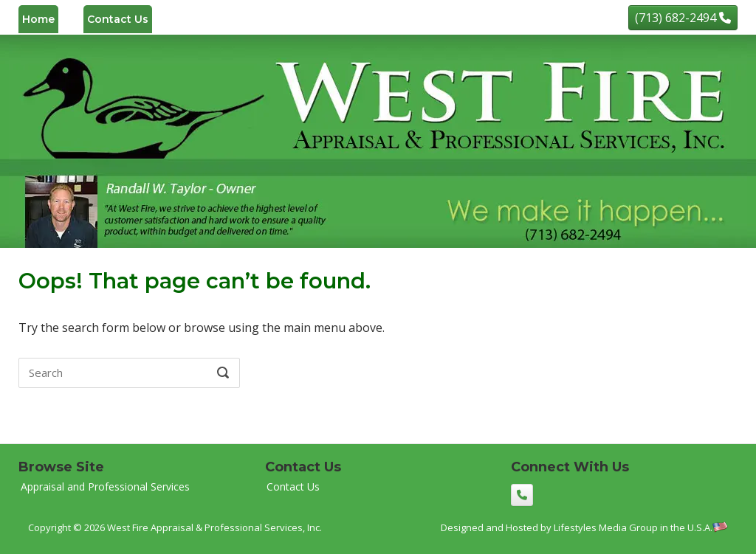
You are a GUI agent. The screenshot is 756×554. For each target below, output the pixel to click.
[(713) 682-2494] (683, 18)
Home (38, 19)
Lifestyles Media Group (606, 527)
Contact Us (118, 19)
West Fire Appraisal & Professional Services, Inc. (214, 527)
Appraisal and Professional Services (105, 487)
